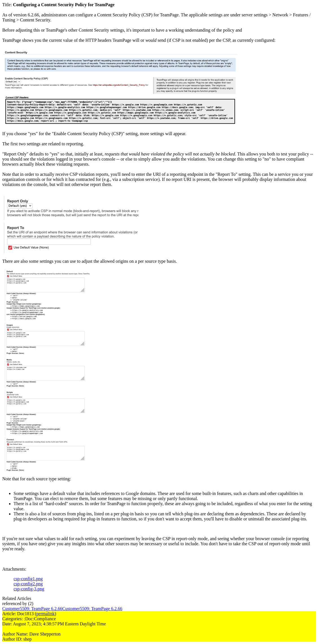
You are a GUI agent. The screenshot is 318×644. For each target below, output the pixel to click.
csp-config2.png (28, 584)
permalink (46, 614)
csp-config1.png (28, 579)
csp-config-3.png (29, 589)
